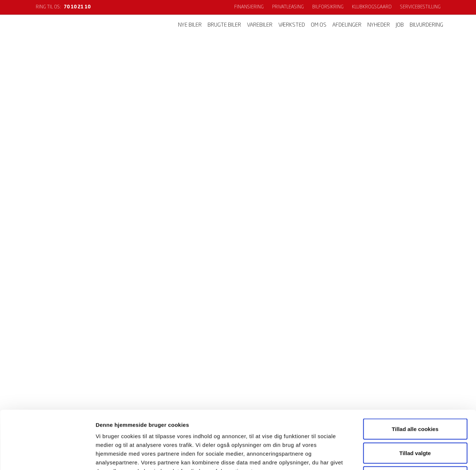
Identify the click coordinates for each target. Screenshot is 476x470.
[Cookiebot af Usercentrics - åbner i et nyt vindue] (47, 456)
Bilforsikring (328, 7)
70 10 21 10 (77, 7)
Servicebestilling (420, 7)
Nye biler (190, 25)
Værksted (292, 25)
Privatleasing (288, 7)
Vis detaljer (379, 456)
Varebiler (260, 25)
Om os (319, 25)
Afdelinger (347, 25)
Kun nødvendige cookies (415, 422)
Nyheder (379, 25)
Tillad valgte (415, 398)
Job (400, 25)
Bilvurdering (426, 25)
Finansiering (249, 7)
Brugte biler (224, 25)
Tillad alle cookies (415, 374)
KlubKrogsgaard (372, 7)
